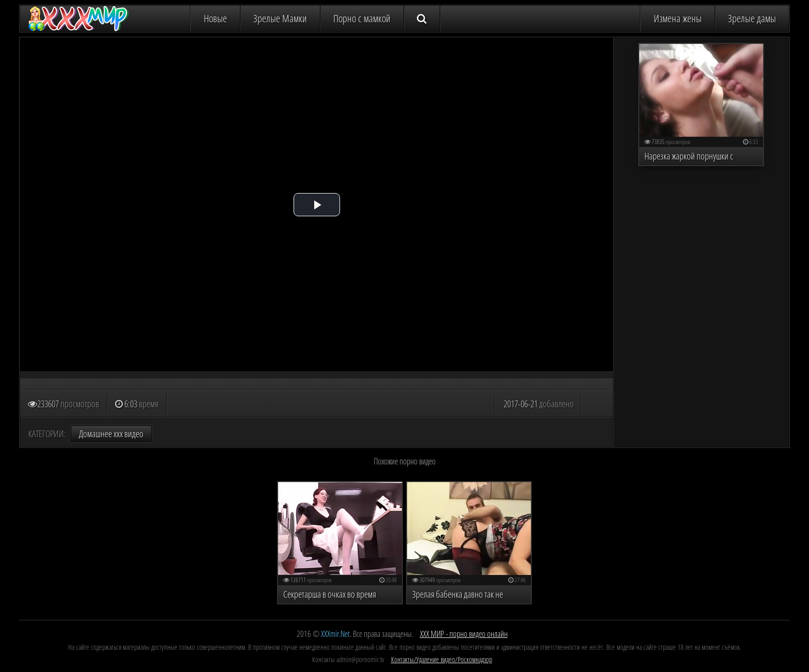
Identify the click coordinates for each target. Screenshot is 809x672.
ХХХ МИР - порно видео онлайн (464, 634)
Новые (215, 18)
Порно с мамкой (362, 18)
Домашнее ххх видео (111, 434)
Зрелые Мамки (280, 18)
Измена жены (678, 18)
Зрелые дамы (752, 18)
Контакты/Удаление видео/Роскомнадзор (442, 659)
